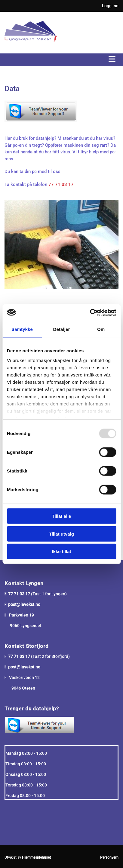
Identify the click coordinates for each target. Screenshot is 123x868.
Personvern (109, 857)
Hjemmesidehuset (36, 857)
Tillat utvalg (61, 534)
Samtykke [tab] (22, 329)
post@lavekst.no (24, 604)
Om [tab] (101, 329)
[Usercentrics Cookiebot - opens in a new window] (90, 312)
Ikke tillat (61, 551)
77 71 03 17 (61, 184)
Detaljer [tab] (62, 329)
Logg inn (110, 6)
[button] (61, 60)
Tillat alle (62, 516)
